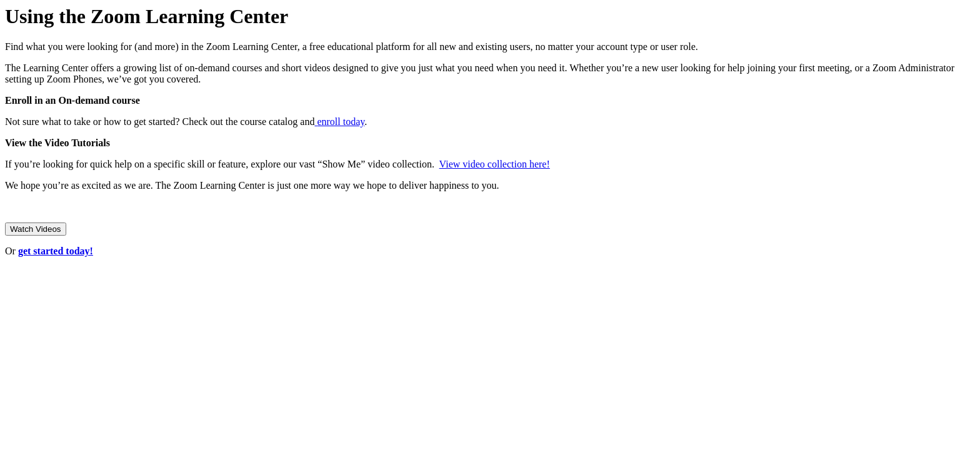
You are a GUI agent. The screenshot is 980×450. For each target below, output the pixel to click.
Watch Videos (36, 229)
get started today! (56, 251)
